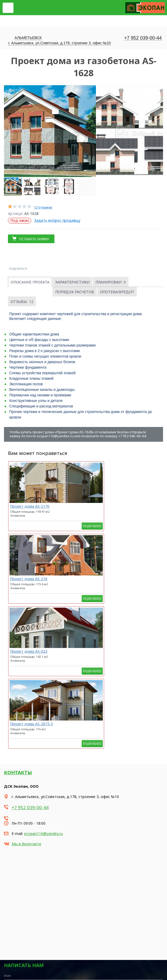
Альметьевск (28, 38)
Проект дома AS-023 (122, 506)
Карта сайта (13, 965)
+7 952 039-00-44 (143, 38)
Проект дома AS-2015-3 (25, 581)
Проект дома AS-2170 (30, 506)
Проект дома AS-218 (75, 506)
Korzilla (29, 976)
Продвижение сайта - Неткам (22, 971)
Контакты (18, 631)
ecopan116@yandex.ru (43, 692)
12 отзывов (43, 207)
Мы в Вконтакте (26, 702)
